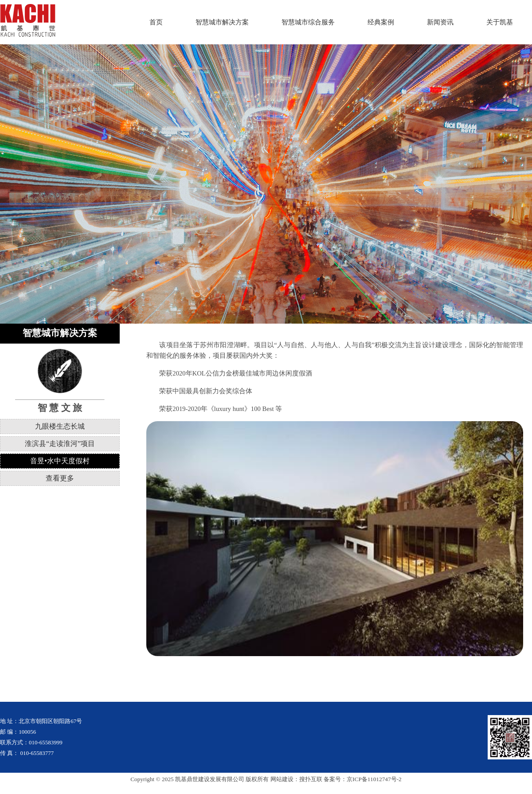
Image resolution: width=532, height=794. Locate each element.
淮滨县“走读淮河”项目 (60, 444)
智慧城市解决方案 (222, 22)
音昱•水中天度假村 (60, 461)
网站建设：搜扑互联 (296, 779)
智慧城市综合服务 (308, 22)
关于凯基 (500, 22)
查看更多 (60, 478)
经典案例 (381, 22)
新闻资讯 (440, 22)
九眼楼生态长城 (60, 426)
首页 (156, 22)
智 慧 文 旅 (60, 408)
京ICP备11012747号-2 (374, 779)
